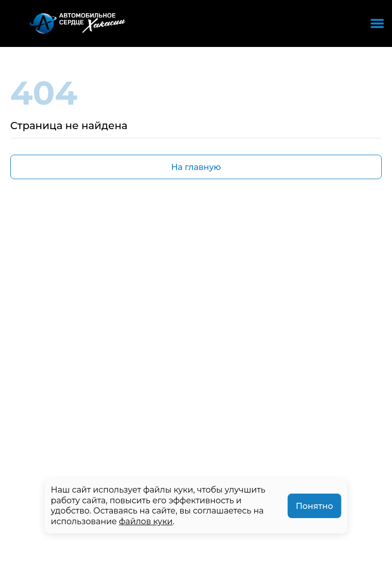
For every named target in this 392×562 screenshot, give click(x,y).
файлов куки (146, 521)
